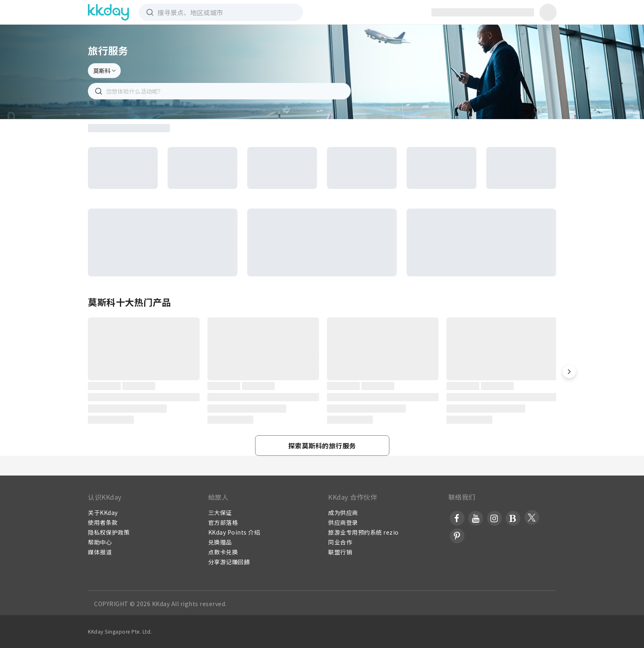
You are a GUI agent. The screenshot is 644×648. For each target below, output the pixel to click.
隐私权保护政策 (109, 532)
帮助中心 (100, 542)
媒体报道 (100, 552)
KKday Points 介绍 (234, 532)
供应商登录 (343, 522)
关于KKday (103, 512)
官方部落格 (223, 522)
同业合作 (340, 542)
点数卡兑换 (223, 552)
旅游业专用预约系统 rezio (363, 532)
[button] (569, 372)
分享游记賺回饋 (229, 562)
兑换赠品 (220, 542)
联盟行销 (340, 552)
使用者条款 (103, 522)
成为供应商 (343, 512)
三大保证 (220, 512)
